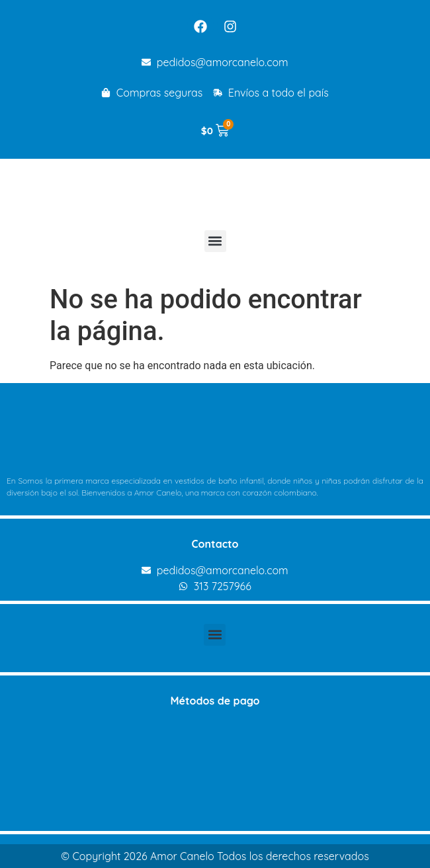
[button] (215, 241)
